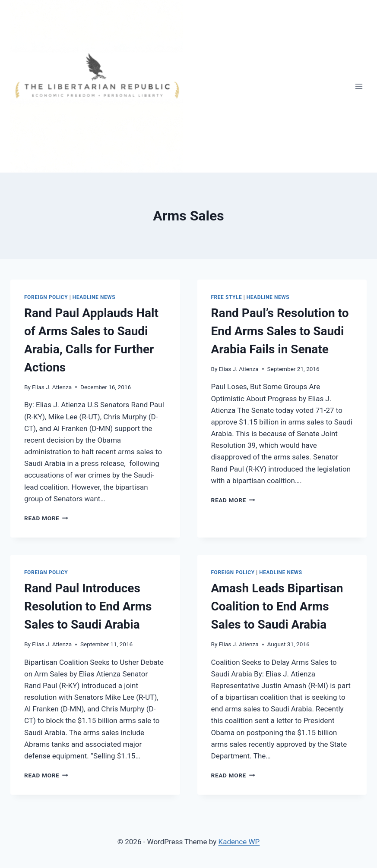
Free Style (227, 297)
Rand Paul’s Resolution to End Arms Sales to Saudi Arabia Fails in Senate (280, 331)
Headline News (94, 297)
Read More (46, 518)
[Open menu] (359, 86)
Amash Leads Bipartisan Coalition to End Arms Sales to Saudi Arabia (277, 606)
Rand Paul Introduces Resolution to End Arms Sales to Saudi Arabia (88, 606)
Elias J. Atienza (52, 387)
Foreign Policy (46, 297)
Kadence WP (239, 842)
